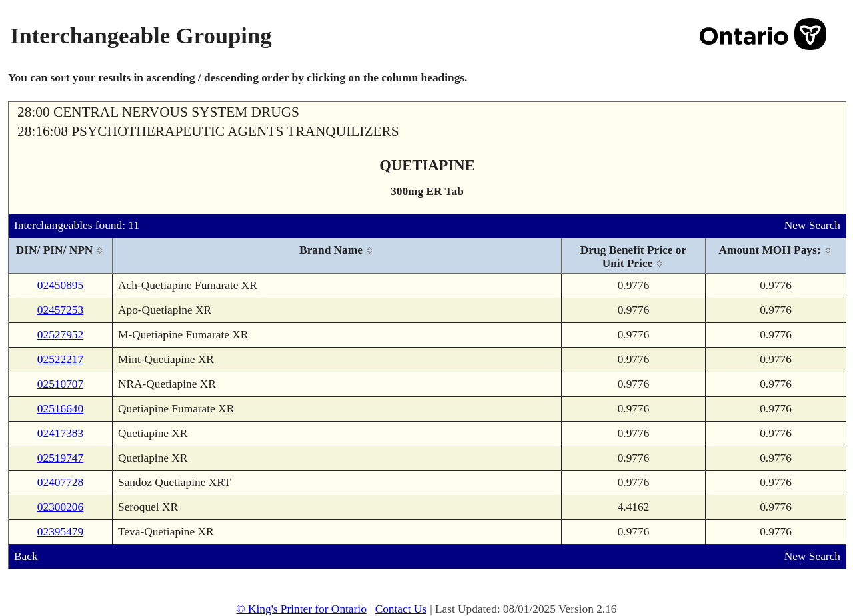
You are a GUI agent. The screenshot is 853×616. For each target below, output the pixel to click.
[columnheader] (61, 256)
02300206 (60, 507)
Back (26, 556)
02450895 (60, 285)
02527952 (60, 335)
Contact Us (401, 609)
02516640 (60, 409)
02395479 (60, 532)
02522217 (60, 359)
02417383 (60, 433)
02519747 (60, 458)
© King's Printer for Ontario (301, 609)
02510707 (60, 384)
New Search (812, 225)
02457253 (60, 310)
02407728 (60, 482)
